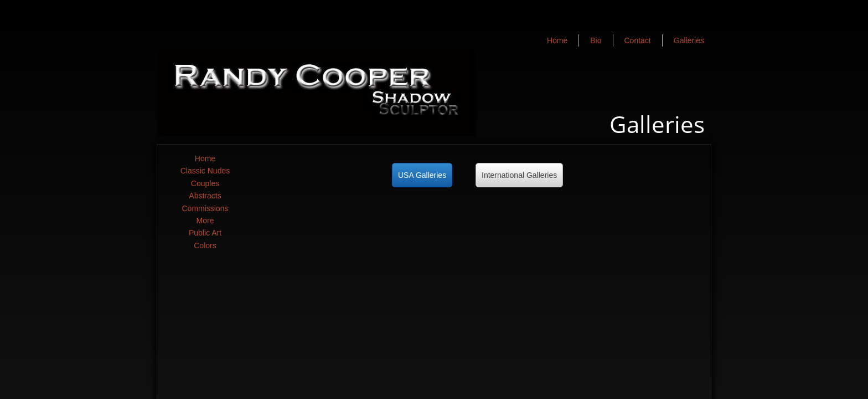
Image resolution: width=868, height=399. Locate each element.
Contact (638, 40)
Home (205, 158)
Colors (205, 245)
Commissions (205, 208)
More (205, 221)
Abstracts (205, 196)
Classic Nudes (205, 171)
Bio (596, 40)
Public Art (205, 233)
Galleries (689, 40)
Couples (205, 183)
